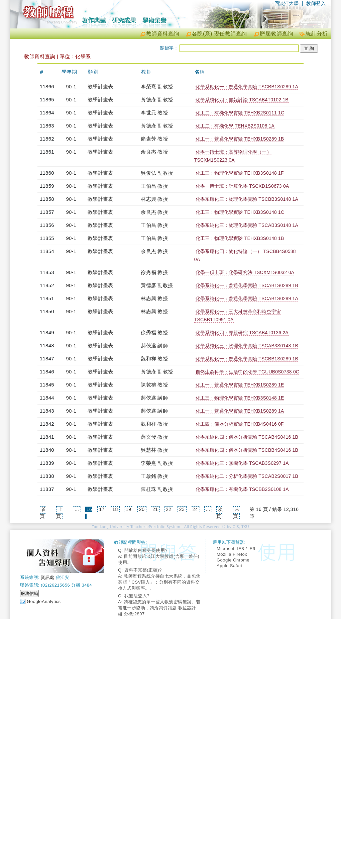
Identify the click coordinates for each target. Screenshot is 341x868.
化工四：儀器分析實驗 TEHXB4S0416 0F (240, 424)
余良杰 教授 (154, 152)
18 (115, 509)
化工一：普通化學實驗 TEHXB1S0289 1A (240, 411)
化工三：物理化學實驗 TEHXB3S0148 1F (240, 173)
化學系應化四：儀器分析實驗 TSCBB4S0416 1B (247, 450)
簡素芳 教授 (154, 139)
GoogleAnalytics (44, 601)
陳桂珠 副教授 (157, 489)
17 (102, 509)
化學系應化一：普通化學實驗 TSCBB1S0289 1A (247, 87)
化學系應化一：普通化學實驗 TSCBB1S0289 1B (247, 359)
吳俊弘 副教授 (157, 173)
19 (129, 509)
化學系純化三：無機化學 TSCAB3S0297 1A (242, 463)
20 (142, 509)
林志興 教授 (154, 199)
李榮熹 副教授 (157, 86)
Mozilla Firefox (232, 554)
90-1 (71, 86)
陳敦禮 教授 (154, 385)
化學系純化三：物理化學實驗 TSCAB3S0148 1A (247, 225)
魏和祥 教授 (154, 359)
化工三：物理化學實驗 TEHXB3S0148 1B (240, 238)
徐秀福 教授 (154, 272)
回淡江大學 (287, 3)
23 (182, 509)
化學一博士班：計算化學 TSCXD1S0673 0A (242, 186)
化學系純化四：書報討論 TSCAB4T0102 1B (242, 100)
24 (195, 509)
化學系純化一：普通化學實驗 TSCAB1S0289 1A (247, 298)
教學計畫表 (100, 86)
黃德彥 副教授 (157, 100)
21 (155, 509)
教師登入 (316, 3)
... (77, 509)
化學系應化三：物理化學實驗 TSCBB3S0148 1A (247, 199)
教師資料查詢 (163, 34)
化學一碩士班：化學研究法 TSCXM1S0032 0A (245, 272)
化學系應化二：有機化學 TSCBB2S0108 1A (242, 489)
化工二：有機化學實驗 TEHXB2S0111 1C (240, 113)
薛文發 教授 (154, 437)
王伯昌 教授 (154, 186)
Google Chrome (233, 560)
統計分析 (317, 34)
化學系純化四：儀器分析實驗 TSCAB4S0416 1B (247, 437)
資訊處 (48, 577)
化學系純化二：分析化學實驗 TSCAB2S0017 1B (247, 476)
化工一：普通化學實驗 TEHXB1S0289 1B (240, 139)
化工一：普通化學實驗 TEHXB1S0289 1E (240, 385)
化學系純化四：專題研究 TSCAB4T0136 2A (242, 333)
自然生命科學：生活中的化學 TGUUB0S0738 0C (248, 372)
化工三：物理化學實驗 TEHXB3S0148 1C (240, 212)
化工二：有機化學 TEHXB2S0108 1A (235, 126)
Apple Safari (230, 566)
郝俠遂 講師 (154, 345)
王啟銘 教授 (154, 476)
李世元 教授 (154, 113)
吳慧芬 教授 (154, 450)
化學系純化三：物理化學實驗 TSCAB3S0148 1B (247, 346)
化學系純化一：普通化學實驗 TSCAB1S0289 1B (247, 285)
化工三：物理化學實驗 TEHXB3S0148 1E (240, 398)
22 (169, 509)
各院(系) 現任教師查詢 (219, 34)
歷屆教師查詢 (276, 34)
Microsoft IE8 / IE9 (236, 549)
